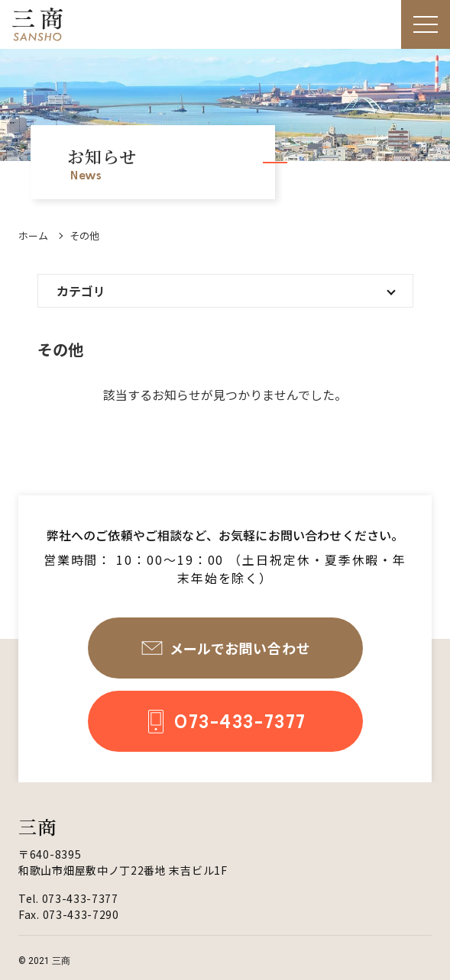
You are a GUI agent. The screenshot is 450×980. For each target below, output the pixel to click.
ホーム (33, 235)
